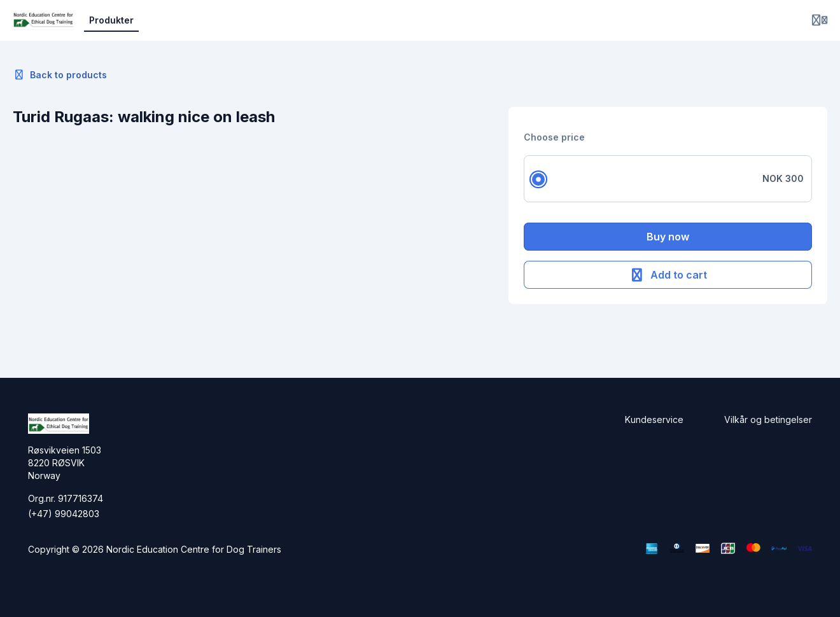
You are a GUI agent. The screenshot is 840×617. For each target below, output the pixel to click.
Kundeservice (654, 419)
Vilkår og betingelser (768, 419)
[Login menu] (820, 20)
